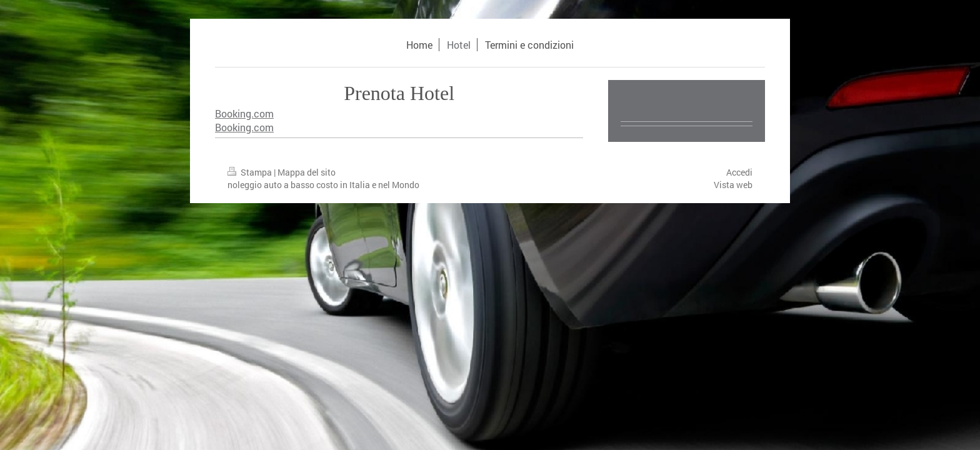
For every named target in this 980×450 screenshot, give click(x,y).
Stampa (251, 172)
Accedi (739, 172)
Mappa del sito (307, 172)
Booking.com (244, 113)
